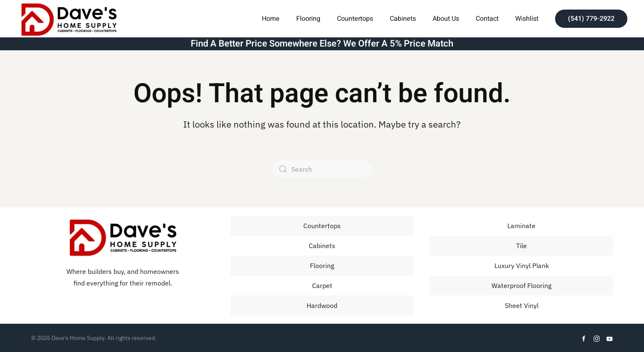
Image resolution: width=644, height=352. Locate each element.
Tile (521, 246)
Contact (487, 19)
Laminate (521, 226)
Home (271, 19)
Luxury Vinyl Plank (522, 266)
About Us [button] (446, 19)
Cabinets (403, 19)
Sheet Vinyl (522, 305)
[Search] (322, 169)
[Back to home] (69, 18)
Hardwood (322, 305)
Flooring (322, 266)
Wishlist (527, 19)
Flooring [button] (308, 19)
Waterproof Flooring (521, 286)
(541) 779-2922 (591, 19)
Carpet (322, 286)
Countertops (355, 19)
